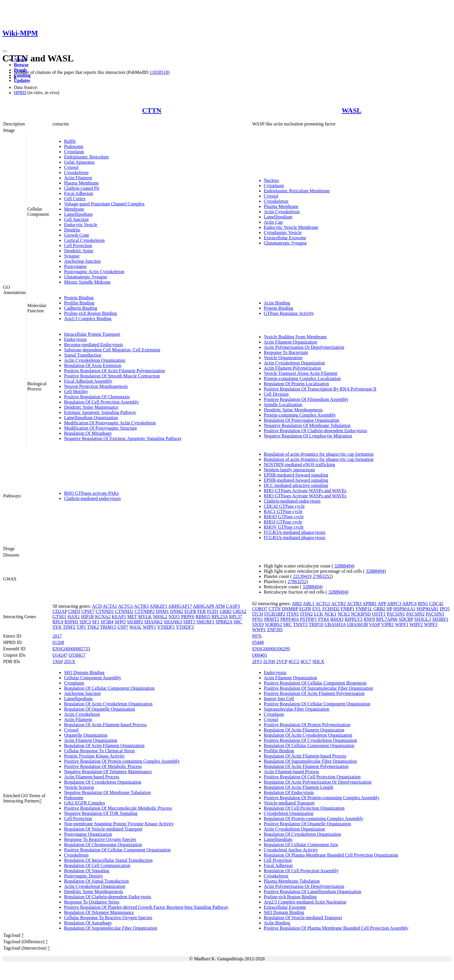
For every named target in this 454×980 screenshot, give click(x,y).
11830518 (159, 72)
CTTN (152, 110)
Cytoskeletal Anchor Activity (291, 850)
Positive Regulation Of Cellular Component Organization (117, 850)
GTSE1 (59, 617)
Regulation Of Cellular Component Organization (109, 688)
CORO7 (260, 609)
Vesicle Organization (283, 358)
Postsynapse (75, 266)
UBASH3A (335, 624)
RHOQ (337, 619)
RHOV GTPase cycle (284, 527)
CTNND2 (124, 611)
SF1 (96, 622)
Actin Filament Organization (290, 342)
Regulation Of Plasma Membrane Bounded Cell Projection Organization (331, 855)
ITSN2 (307, 614)
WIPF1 (149, 627)
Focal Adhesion (78, 193)
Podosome (74, 146)
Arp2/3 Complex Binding (88, 319)
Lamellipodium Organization (91, 418)
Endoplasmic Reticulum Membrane (297, 191)
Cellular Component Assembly (93, 678)
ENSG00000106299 (271, 649)
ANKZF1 (158, 606)
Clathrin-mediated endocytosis (92, 498)
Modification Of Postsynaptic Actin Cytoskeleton (110, 423)
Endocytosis (75, 339)
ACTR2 (339, 604)
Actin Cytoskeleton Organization (95, 360)
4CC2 (294, 661)
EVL (317, 609)
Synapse (72, 256)
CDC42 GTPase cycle (284, 506)
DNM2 (176, 611)
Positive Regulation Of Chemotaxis (97, 397)
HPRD (20, 93)
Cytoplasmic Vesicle (283, 232)
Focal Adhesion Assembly (88, 381)
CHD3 (74, 611)
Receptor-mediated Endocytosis (94, 345)
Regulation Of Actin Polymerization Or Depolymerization (318, 782)
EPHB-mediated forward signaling (296, 475)
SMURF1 (205, 622)
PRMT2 (272, 619)
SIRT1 (189, 622)
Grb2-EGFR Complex (85, 803)
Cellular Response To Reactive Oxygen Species (108, 918)
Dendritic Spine (79, 251)
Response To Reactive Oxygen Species (100, 839)
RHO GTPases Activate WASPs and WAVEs (305, 491)
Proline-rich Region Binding (90, 313)
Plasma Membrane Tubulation (292, 881)
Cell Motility (76, 392)
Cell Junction (76, 219)
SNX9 (258, 624)
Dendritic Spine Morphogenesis (293, 410)
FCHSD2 (331, 609)
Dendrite (72, 230)
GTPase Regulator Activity (289, 313)
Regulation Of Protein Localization (296, 384)
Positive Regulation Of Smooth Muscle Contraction (112, 376)
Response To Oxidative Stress (92, 902)
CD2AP (60, 611)
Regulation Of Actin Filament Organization (104, 746)
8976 (257, 636)
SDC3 (85, 622)
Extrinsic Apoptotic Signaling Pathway (100, 412)
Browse (21, 65)
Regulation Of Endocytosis (289, 792)
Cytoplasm (74, 152)
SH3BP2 (135, 622)
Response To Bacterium (286, 352)
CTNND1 (105, 611)
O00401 (260, 655)
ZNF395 (275, 630)
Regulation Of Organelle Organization (99, 709)
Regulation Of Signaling (87, 871)
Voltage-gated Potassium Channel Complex (104, 204)
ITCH (258, 614)
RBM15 (203, 617)
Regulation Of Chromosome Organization (103, 845)
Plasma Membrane (81, 183)
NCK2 (344, 614)
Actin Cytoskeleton (282, 212)
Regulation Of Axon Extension (93, 365)
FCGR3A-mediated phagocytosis (295, 532)
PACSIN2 (415, 614)
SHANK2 (153, 622)
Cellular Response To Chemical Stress (99, 751)
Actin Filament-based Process (92, 777)
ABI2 (297, 604)
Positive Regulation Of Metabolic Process (103, 766)
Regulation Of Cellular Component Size (301, 845)
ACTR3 (141, 606)
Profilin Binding (79, 303)
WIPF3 (431, 624)
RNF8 (369, 619)
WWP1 (259, 630)
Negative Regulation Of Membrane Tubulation (307, 425)
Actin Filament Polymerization (292, 368)
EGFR (190, 611)
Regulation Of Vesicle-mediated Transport (103, 829)
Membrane (74, 209)
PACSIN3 (435, 614)
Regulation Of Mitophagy (88, 433)
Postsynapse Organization (88, 834)
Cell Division (276, 394)
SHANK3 (173, 622)
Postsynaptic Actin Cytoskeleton (94, 272)
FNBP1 (348, 609)
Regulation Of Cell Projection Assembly (101, 402)
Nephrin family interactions (289, 470)
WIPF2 (416, 624)
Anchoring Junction (82, 261)
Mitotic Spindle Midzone (87, 282)
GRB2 (226, 611)
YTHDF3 (185, 627)
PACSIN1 (396, 614)
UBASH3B (357, 624)
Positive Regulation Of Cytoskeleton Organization (310, 740)
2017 (57, 636)
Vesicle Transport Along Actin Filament (301, 373)
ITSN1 (293, 614)
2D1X (70, 661)
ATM (220, 606)
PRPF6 (188, 617)
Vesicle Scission (79, 787)
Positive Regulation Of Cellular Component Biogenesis (315, 683)
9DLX (318, 661)
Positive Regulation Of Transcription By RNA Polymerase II (320, 389)
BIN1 (423, 604)
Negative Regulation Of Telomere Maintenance (108, 772)
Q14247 (60, 655)
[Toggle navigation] (5, 51)
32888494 (344, 566)
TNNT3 (300, 624)
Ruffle (70, 141)
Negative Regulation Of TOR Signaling (101, 813)
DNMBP (290, 609)
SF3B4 (107, 622)
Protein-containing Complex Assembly (300, 415)
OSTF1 (379, 614)
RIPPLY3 (354, 619)
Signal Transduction (83, 355)
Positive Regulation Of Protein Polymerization (307, 725)
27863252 (322, 576)
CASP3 (233, 606)
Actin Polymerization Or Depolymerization (304, 347)
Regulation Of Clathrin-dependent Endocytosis (108, 897)
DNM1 (162, 611)
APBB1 (370, 604)
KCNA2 (103, 617)
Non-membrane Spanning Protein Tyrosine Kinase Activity (119, 824)
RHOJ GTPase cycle (283, 522)
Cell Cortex (75, 199)
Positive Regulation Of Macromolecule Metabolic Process (118, 808)
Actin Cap (273, 222)
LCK (318, 614)
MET (132, 617)
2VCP (282, 661)
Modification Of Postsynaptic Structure (100, 428)
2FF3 (257, 661)
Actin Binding (277, 303)
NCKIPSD (361, 614)
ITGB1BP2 (275, 614)
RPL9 (58, 622)
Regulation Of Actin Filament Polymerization (306, 766)
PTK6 (324, 619)
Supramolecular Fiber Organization (296, 709)
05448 (258, 642)
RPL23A (220, 617)
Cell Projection (78, 246)
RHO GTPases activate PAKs (91, 493)
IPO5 (445, 609)
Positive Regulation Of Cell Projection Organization (312, 777)
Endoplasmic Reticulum (86, 157)
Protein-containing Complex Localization (302, 378)
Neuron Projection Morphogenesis (96, 386)
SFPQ (120, 622)
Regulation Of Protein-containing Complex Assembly (314, 819)
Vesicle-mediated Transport (289, 803)
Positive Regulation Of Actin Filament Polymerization (114, 371)
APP (382, 604)
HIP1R (87, 617)
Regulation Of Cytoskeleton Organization (103, 782)
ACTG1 (126, 606)
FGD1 (213, 611)
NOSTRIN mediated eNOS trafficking (299, 465)
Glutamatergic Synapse (86, 277)
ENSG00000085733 (71, 649)
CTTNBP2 (145, 611)
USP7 (123, 627)
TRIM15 (108, 627)
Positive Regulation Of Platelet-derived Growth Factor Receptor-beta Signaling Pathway (146, 907)
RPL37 (236, 617)
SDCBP (406, 619)
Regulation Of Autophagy (88, 923)
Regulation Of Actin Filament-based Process (105, 725)
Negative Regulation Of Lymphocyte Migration (308, 436)
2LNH (269, 661)
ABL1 (309, 604)
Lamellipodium (78, 214)
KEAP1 (119, 617)
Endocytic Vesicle (81, 225)
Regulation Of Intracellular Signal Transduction (108, 860)
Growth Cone (77, 235)
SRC (238, 622)
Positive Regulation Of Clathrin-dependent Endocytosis (315, 431)
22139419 (302, 576)
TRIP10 (316, 624)
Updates (22, 80)
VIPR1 (387, 624)
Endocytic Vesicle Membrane (291, 227)
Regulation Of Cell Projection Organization (304, 808)
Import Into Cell (279, 699)
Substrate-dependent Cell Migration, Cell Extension (112, 350)
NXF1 (174, 617)
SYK (57, 627)
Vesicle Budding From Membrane (295, 337)
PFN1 (258, 619)
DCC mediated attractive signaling (296, 485)
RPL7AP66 (387, 619)
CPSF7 (88, 611)
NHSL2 (160, 617)
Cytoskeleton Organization (289, 813)
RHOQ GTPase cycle (284, 517)
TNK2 (93, 627)
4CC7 (306, 661)
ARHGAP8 (204, 606)
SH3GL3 (423, 619)
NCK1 (330, 614)
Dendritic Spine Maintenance (91, 407)
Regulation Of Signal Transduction (96, 881)
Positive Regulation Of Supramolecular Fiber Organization (318, 688)
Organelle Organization (86, 735)
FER (202, 611)
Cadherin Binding (80, 308)
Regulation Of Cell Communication (97, 865)
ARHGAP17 (180, 606)
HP (389, 609)
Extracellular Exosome (285, 238)
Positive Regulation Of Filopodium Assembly (306, 399)
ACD (97, 606)
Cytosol (71, 167)
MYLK (145, 617)
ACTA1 (110, 606)
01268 (58, 642)
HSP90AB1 (428, 609)
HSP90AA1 (404, 609)
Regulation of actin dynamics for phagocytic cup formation (319, 454)
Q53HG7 (77, 655)
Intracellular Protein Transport (92, 334)
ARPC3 (394, 604)
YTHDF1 (166, 627)
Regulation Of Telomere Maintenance (99, 912)
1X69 (58, 661)
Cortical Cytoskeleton (84, 240)
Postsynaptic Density (84, 876)
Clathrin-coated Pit (82, 188)
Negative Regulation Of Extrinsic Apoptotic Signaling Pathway (123, 438)
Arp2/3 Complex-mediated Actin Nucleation (305, 902)
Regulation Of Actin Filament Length (299, 787)
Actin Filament (78, 178)
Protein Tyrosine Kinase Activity (94, 756)
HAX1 (74, 617)
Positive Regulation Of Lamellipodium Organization (313, 892)
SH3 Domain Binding (84, 673)
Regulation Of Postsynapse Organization (302, 420)
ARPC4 (409, 604)
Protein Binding (79, 298)
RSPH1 (72, 622)
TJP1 (81, 627)
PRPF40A (290, 619)
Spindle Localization (283, 405)
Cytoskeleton (76, 173)
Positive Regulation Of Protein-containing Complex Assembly (122, 761)
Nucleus (271, 180)
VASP (374, 624)
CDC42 (436, 604)
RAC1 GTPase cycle (283, 511)
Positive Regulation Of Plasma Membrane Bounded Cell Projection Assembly (336, 928)
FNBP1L (364, 609)
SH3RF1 (440, 619)
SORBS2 (273, 624)
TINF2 (69, 627)
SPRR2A (224, 622)
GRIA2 (240, 611)
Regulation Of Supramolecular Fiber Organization (110, 928)
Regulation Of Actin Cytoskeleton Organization (108, 704)
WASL (352, 110)
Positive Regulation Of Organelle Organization (307, 824)
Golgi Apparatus (79, 162)
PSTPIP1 (309, 619)
